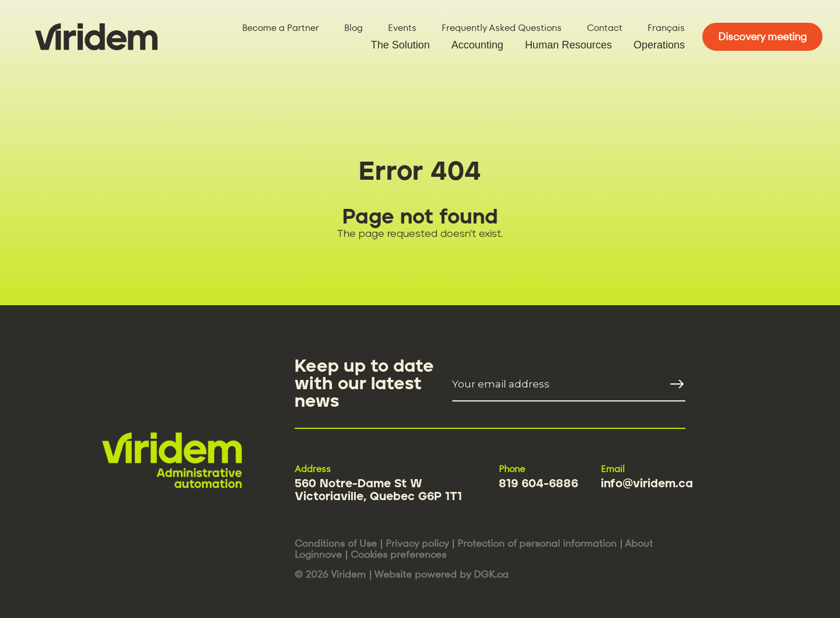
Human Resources (568, 45)
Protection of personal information (537, 543)
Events (402, 28)
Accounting (477, 45)
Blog (353, 28)
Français (666, 28)
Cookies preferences (398, 554)
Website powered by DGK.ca (441, 574)
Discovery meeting (762, 36)
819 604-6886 (538, 484)
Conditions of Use (336, 543)
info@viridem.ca (647, 484)
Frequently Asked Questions (502, 28)
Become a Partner (281, 28)
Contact (605, 28)
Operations (659, 45)
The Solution (400, 45)
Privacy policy (417, 543)
